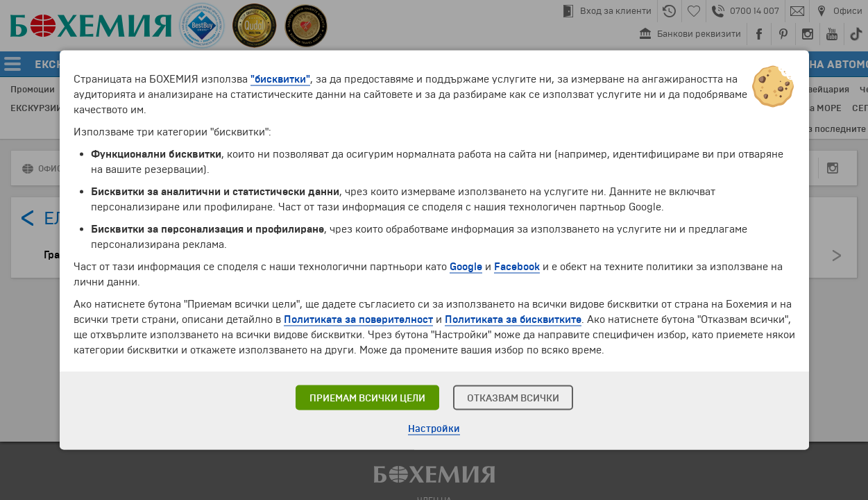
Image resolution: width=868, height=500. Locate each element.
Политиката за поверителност (358, 319)
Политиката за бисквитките (513, 319)
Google (466, 267)
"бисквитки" (280, 79)
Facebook (517, 267)
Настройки (434, 429)
